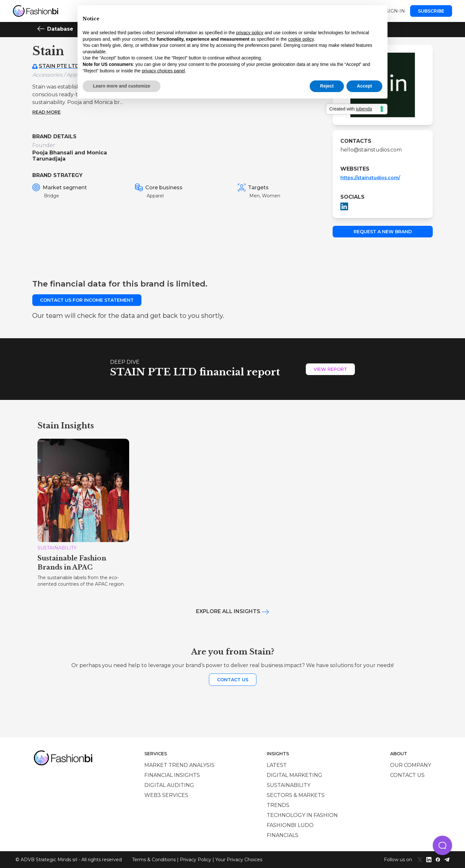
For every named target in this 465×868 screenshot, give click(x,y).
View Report (330, 369)
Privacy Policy (196, 860)
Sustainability (289, 785)
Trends (278, 805)
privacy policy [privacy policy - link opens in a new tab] (250, 33)
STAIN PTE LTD (59, 66)
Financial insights (172, 775)
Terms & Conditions (154, 860)
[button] (442, 845)
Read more (46, 112)
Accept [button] (364, 86)
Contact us (233, 680)
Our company (411, 765)
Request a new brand (383, 232)
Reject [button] (327, 86)
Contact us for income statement (87, 300)
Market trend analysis (179, 765)
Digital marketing (294, 775)
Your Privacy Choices (239, 860)
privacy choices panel (163, 71)
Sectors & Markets (296, 795)
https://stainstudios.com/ (370, 178)
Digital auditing (169, 785)
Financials (283, 835)
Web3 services (166, 795)
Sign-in (395, 11)
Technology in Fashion (302, 815)
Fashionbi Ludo (290, 825)
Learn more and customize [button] (122, 86)
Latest (277, 765)
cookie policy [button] (301, 39)
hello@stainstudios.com (371, 150)
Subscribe (431, 11)
